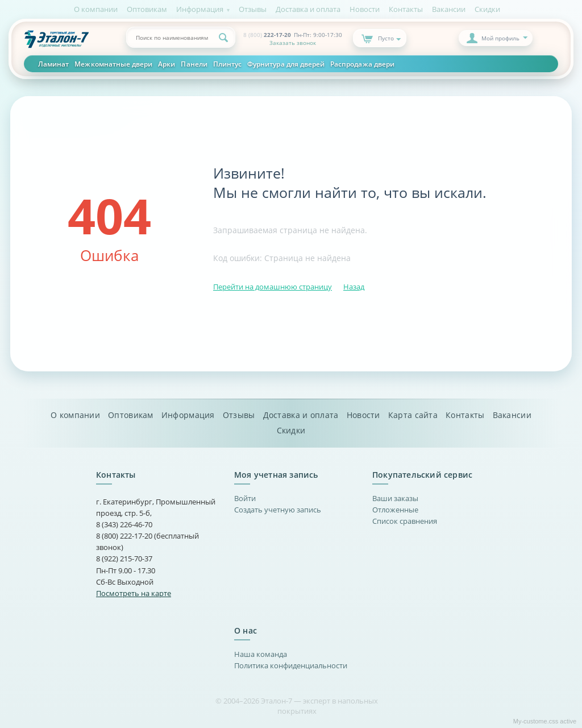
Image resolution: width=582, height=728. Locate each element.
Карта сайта (413, 415)
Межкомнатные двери (113, 64)
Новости (365, 9)
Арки (167, 64)
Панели (194, 64)
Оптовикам (147, 9)
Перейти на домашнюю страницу (273, 287)
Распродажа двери (362, 64)
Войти (245, 498)
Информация (200, 9)
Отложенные (395, 510)
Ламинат (53, 64)
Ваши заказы (395, 498)
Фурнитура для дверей (286, 64)
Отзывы (253, 9)
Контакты (406, 9)
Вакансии (449, 9)
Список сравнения (405, 521)
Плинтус (227, 64)
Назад (354, 287)
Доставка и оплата (308, 9)
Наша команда (261, 654)
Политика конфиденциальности (291, 665)
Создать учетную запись (278, 510)
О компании (96, 9)
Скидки (487, 9)
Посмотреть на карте (134, 593)
